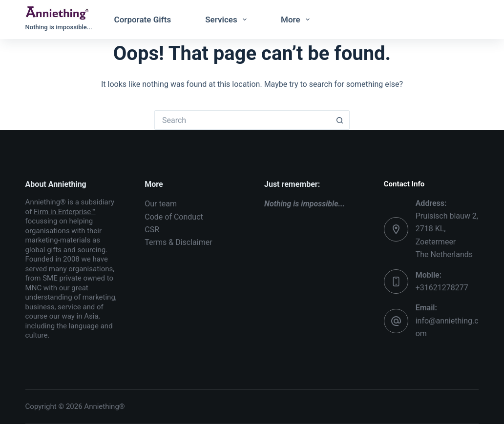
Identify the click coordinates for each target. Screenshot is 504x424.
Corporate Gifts (143, 20)
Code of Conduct (174, 217)
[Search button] (340, 120)
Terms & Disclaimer (178, 242)
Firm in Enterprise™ (65, 212)
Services (228, 20)
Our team (161, 204)
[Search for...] (242, 120)
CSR (152, 230)
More (297, 20)
